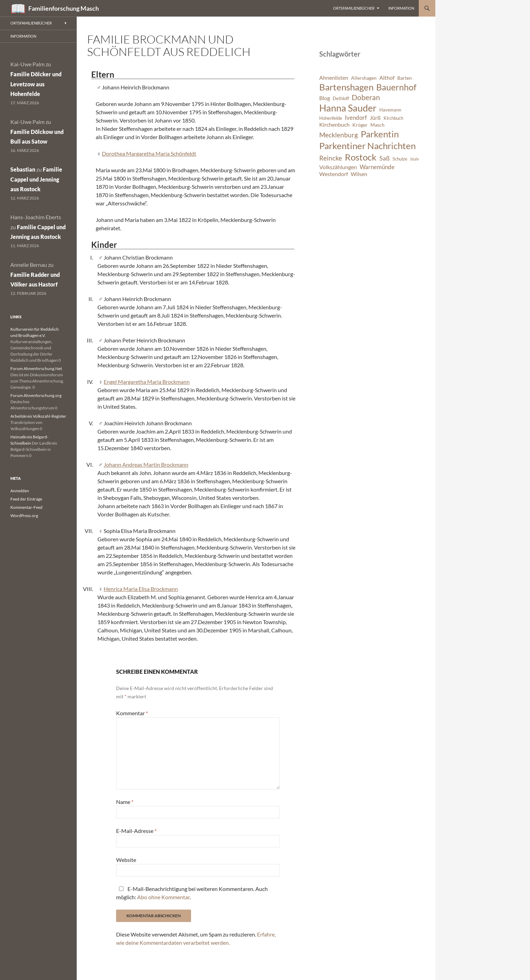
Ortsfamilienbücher (354, 8)
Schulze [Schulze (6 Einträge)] (400, 159)
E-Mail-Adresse (136, 831)
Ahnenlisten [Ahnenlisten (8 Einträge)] (334, 78)
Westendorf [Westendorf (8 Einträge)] (334, 174)
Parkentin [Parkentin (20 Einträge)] (380, 134)
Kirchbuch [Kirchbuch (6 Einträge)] (393, 118)
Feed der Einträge (26, 499)
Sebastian (23, 169)
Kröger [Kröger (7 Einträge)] (360, 125)
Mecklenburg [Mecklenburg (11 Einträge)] (339, 135)
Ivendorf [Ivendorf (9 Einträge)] (356, 118)
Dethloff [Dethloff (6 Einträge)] (341, 99)
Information (401, 8)
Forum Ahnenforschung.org (36, 395)
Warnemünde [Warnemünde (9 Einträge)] (377, 167)
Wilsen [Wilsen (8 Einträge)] (359, 174)
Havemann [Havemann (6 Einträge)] (390, 110)
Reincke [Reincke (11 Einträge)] (331, 158)
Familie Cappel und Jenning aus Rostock (36, 179)
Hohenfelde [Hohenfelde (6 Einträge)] (331, 118)
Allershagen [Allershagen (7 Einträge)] (364, 78)
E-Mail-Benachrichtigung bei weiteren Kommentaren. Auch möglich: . (192, 893)
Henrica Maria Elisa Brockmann (141, 589)
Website (126, 860)
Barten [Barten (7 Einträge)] (405, 78)
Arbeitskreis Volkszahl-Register (38, 416)
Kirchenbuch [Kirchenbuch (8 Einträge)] (334, 125)
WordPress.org (24, 516)
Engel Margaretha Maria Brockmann (147, 382)
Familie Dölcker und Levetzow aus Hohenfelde (36, 84)
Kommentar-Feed (26, 507)
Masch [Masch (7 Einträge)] (377, 125)
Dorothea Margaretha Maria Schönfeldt (149, 153)
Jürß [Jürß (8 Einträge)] (375, 118)
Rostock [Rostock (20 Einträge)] (361, 157)
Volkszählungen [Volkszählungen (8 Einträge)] (338, 167)
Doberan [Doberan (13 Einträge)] (366, 97)
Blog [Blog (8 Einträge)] (325, 98)
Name (125, 802)
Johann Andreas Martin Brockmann (146, 464)
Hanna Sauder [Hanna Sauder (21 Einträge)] (348, 108)
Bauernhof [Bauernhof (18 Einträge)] (396, 87)
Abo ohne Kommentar (163, 897)
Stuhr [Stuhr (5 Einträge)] (415, 159)
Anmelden (20, 491)
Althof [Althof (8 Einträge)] (387, 78)
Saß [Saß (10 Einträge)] (385, 158)
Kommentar (132, 713)
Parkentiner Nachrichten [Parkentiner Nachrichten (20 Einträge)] (367, 146)
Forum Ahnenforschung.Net (36, 368)
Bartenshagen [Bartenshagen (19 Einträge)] (346, 87)
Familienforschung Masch (64, 8)
